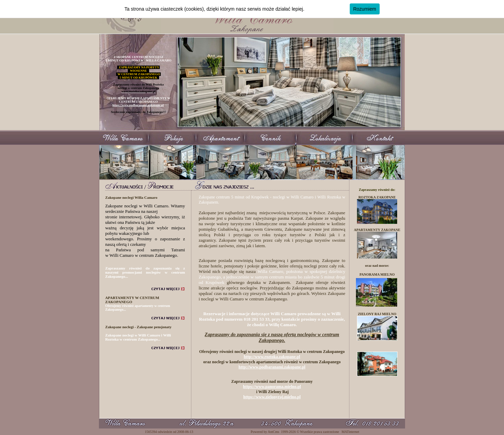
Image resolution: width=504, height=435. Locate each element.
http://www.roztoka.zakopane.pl (272, 357)
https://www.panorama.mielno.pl (272, 387)
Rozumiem (365, 9)
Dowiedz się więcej (326, 9)
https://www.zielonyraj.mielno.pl (272, 397)
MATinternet (350, 432)
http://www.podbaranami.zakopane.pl (272, 367)
